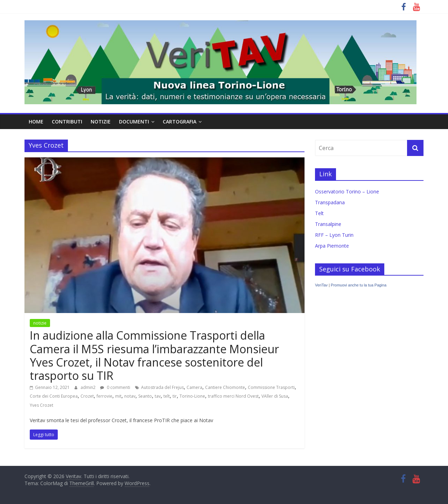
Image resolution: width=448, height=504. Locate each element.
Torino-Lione (192, 396)
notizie (101, 122)
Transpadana (330, 202)
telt (167, 396)
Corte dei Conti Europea (54, 396)
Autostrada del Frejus (162, 387)
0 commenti (115, 387)
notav (130, 396)
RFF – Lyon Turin (334, 235)
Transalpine (328, 224)
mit (118, 396)
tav (158, 396)
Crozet (87, 396)
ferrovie (104, 396)
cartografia (180, 122)
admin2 (89, 387)
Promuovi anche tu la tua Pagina (359, 285)
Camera (194, 387)
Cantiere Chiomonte (225, 387)
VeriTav (321, 285)
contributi (67, 122)
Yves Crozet (41, 405)
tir (175, 396)
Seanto (145, 396)
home (36, 122)
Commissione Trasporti (271, 387)
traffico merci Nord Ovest (233, 396)
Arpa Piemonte (332, 246)
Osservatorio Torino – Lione (347, 191)
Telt (319, 213)
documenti (134, 122)
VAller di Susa (275, 396)
